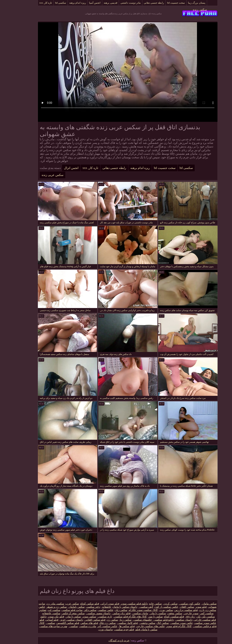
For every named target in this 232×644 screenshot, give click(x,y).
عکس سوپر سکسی (170, 623)
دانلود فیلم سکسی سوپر (123, 604)
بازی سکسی (93, 617)
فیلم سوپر (190, 607)
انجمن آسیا (83, 3)
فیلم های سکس (78, 623)
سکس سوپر (78, 617)
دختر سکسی (82, 607)
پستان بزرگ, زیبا (185, 3)
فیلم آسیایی (40, 620)
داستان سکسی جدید (60, 620)
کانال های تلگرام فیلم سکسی (119, 617)
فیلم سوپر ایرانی (98, 604)
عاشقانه (95, 607)
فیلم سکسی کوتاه (162, 617)
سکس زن (101, 620)
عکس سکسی (94, 610)
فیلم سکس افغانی (83, 620)
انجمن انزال (60, 168)
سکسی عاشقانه (40, 613)
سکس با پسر (144, 617)
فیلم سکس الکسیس (56, 623)
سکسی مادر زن (44, 604)
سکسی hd (49, 3)
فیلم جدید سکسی (113, 629)
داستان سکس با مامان (113, 607)
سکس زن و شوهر (45, 607)
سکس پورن (154, 610)
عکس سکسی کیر (96, 626)
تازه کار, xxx (34, 3)
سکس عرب (61, 604)
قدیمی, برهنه (99, 3)
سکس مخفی (163, 613)
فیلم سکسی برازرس (174, 610)
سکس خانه (144, 604)
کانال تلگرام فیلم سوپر (167, 626)
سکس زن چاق (96, 623)
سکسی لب (42, 610)
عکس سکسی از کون (155, 607)
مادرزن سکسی (76, 626)
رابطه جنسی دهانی (142, 3)
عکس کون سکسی (178, 604)
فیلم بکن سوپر (44, 617)
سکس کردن (159, 604)
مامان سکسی (128, 613)
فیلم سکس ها (115, 626)
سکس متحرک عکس (62, 613)
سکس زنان (110, 610)
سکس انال (151, 623)
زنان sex (179, 617)
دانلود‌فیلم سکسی (152, 620)
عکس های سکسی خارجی (139, 626)
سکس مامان (197, 604)
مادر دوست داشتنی (119, 3)
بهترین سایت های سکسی (42, 626)
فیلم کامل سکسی (116, 623)
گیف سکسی (134, 607)
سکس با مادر (62, 617)
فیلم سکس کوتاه (78, 604)
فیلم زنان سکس (110, 613)
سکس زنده (188, 10)
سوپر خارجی (179, 613)
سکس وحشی (136, 623)
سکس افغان (175, 607)
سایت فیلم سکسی (61, 610)
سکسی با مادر (146, 613)
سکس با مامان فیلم (135, 629)
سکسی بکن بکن (194, 617)
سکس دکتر (79, 610)
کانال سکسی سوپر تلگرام (132, 610)
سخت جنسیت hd (164, 3)
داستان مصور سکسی (87, 613)
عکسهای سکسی (131, 620)
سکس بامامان (65, 607)
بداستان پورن (94, 629)
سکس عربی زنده (41, 175)
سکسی (39, 623)
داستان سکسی (172, 620)
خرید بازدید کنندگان (107, 640)
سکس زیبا (114, 620)
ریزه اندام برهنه (66, 3)
